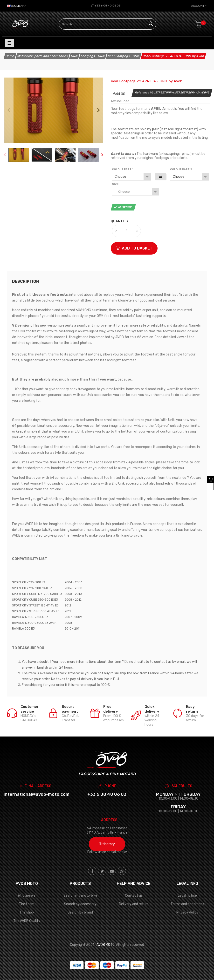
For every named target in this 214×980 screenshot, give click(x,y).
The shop (27, 912)
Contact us (134, 896)
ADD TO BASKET (134, 248)
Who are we (27, 896)
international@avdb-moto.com (37, 794)
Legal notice (187, 896)
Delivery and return (134, 904)
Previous (9, 110)
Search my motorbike (80, 896)
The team (27, 904)
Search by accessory (80, 904)
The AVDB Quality (27, 921)
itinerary (107, 844)
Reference (142, 92)
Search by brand (80, 912)
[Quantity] (127, 231)
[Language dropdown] (16, 6)
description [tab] (25, 281)
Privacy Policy (187, 912)
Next (98, 110)
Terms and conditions (187, 904)
